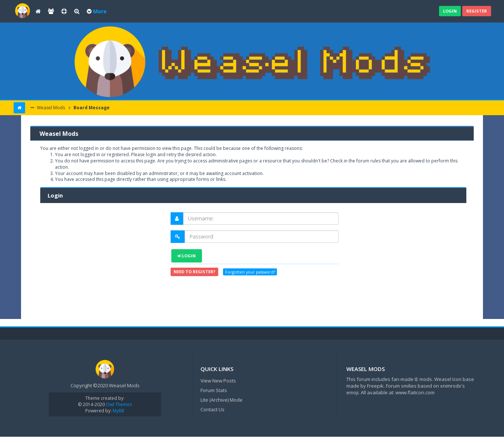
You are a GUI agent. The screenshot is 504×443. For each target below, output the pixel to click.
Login (450, 11)
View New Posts (218, 381)
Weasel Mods (50, 108)
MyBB (119, 411)
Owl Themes (118, 404)
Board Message (91, 108)
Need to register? (194, 272)
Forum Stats (214, 390)
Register (477, 11)
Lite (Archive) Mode (222, 400)
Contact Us (212, 409)
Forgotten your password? (250, 272)
